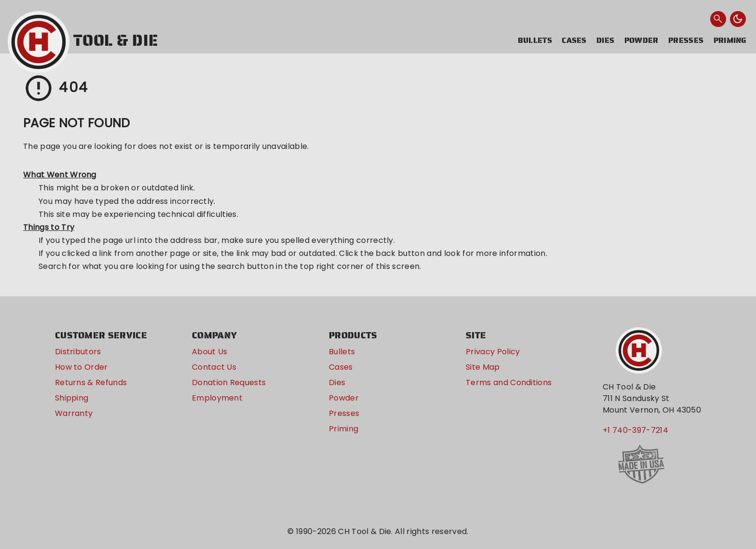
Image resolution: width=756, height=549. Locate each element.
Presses (686, 40)
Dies (605, 40)
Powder (641, 40)
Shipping (72, 398)
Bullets (535, 40)
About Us (210, 352)
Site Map (483, 367)
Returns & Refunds (91, 382)
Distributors (78, 352)
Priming (730, 40)
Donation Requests (229, 382)
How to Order (81, 367)
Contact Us (214, 367)
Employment (217, 398)
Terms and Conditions (509, 382)
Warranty (74, 413)
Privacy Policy (493, 352)
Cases (574, 40)
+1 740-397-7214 (635, 430)
